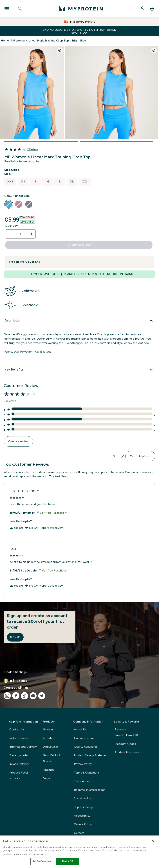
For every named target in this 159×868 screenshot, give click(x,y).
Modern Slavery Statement (91, 755)
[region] (79, 852)
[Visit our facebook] (16, 696)
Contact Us (17, 729)
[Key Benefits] (79, 370)
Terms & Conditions (87, 773)
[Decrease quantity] (9, 234)
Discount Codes (125, 744)
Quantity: (12, 226)
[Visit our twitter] (42, 696)
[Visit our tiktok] (24, 696)
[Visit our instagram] (7, 696)
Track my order (19, 755)
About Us (80, 729)
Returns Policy (19, 738)
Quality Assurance (86, 747)
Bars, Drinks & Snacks (52, 758)
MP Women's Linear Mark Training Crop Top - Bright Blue (48, 40)
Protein (48, 729)
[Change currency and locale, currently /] (79, 681)
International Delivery (23, 747)
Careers (79, 833)
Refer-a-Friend (127, 733)
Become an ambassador (89, 790)
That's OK (67, 861)
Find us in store (84, 738)
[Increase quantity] (32, 234)
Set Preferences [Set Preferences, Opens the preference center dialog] (42, 861)
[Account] (143, 9)
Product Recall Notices (19, 775)
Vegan (47, 778)
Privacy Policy (83, 764)
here (43, 854)
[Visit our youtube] (33, 696)
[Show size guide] (13, 170)
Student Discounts (127, 752)
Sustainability (82, 798)
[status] (20, 234)
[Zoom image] (60, 50)
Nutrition (49, 738)
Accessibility (82, 816)
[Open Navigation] (7, 9)
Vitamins (49, 770)
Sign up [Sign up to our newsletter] (15, 637)
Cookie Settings (15, 672)
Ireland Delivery (19, 764)
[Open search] (20, 9)
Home (5, 40)
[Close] (153, 841)
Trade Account (84, 781)
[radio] (10, 182)
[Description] (79, 321)
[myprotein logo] (81, 9)
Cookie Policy (83, 824)
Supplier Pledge (84, 807)
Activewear (51, 747)
